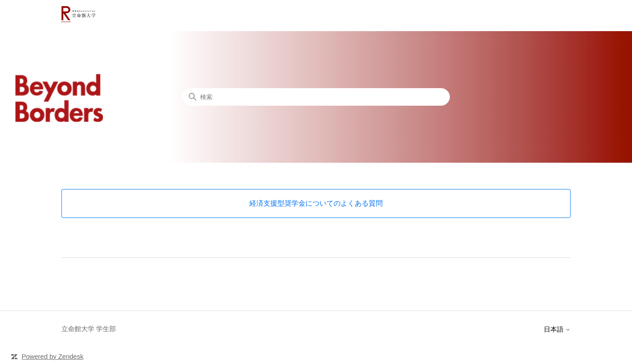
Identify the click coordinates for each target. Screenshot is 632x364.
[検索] (316, 97)
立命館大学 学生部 (89, 329)
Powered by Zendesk (52, 356)
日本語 (557, 329)
